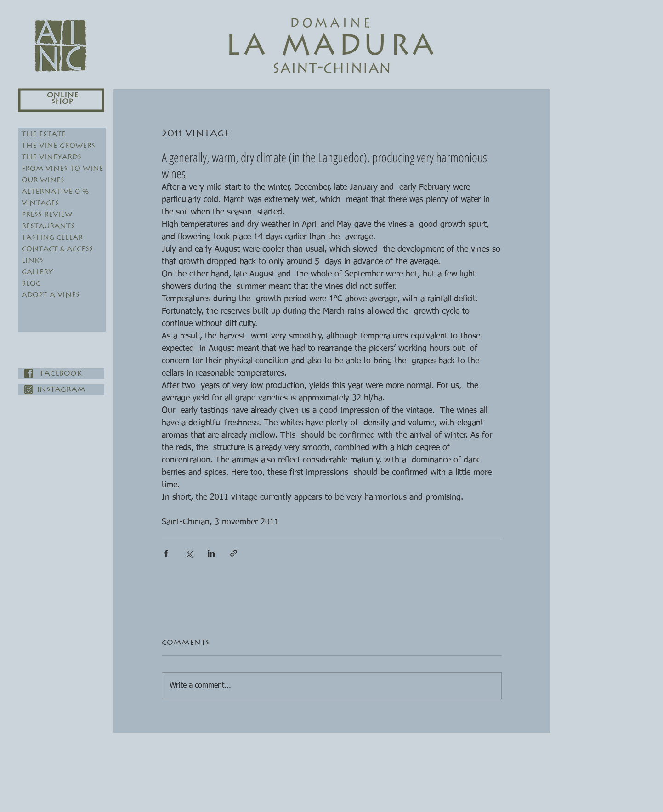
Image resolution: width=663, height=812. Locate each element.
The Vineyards (51, 157)
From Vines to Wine (62, 169)
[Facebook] (61, 374)
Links (32, 261)
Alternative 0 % (55, 192)
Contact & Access (57, 249)
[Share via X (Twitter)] (189, 553)
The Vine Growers (58, 146)
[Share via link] (234, 553)
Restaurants (48, 226)
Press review (47, 215)
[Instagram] (61, 390)
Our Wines (43, 180)
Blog (31, 284)
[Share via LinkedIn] (211, 553)
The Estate (44, 134)
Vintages (40, 203)
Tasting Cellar (52, 238)
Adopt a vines (51, 295)
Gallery (37, 272)
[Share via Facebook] (166, 553)
